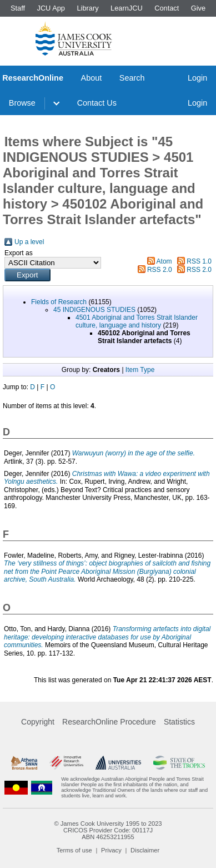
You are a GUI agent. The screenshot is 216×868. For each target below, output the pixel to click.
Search (132, 78)
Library (87, 8)
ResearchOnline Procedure (109, 722)
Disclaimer (145, 850)
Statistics (179, 722)
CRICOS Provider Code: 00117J (108, 830)
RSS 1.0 (199, 261)
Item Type (140, 370)
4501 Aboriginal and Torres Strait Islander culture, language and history (137, 321)
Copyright (38, 722)
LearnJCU (127, 8)
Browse (22, 103)
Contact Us (97, 103)
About (92, 78)
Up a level (29, 242)
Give (198, 8)
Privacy (111, 850)
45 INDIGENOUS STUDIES (94, 310)
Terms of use (74, 850)
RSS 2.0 (160, 270)
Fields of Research (59, 302)
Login (197, 78)
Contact (167, 8)
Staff (18, 8)
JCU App (51, 8)
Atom (164, 261)
